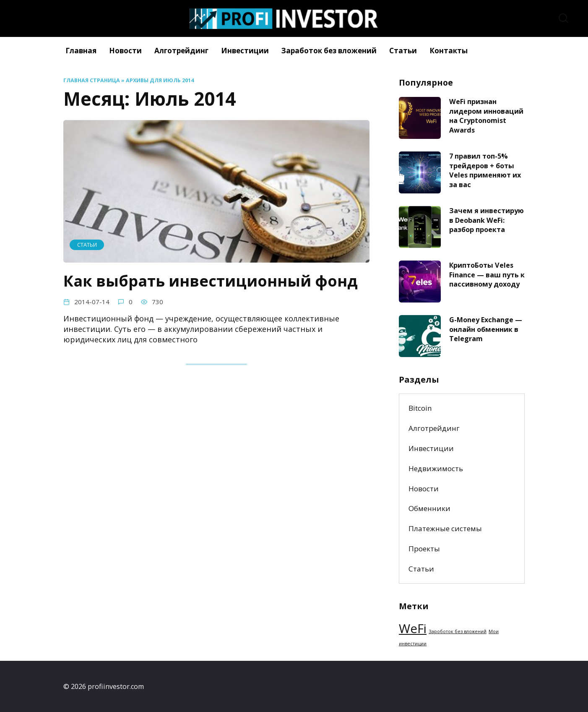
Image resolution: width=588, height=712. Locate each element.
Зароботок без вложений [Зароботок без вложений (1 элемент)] (458, 631)
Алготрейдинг (181, 51)
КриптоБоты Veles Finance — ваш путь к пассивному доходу (487, 275)
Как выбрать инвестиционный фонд (211, 280)
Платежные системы (445, 528)
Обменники (429, 508)
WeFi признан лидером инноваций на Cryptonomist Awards (486, 116)
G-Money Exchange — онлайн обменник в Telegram (486, 329)
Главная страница (92, 80)
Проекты (424, 549)
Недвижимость (436, 468)
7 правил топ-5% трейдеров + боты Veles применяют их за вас (485, 170)
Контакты (449, 51)
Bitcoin (420, 408)
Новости (125, 51)
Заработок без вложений (329, 51)
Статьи (403, 51)
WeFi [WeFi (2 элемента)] (413, 629)
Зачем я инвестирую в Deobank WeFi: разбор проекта (487, 220)
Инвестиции (245, 51)
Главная (81, 51)
